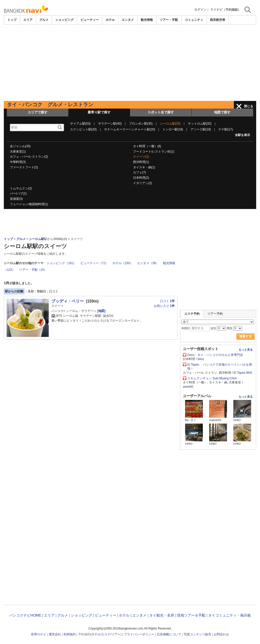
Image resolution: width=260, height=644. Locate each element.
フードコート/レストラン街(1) (154, 152)
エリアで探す (38, 112)
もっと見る (246, 350)
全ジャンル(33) (20, 146)
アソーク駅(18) (201, 129)
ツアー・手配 (169, 20)
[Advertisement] (130, 63)
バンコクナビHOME (25, 615)
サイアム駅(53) (80, 124)
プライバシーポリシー (139, 634)
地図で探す (222, 112)
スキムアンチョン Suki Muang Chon (212, 378)
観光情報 (147, 20)
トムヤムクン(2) (21, 188)
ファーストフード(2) (24, 167)
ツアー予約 (215, 314)
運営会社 (55, 634)
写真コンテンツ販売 (198, 634)
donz (201, 359)
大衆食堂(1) (18, 152)
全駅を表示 (242, 135)
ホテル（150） (123, 263)
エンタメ (128, 20)
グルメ (44, 20)
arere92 (188, 387)
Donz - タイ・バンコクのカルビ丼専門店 (217, 355)
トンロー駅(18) (173, 129)
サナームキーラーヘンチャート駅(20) (130, 129)
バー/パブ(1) (18, 193)
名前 (31, 291)
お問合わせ (221, 634)
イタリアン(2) (143, 183)
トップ (12, 20)
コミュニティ (194, 20)
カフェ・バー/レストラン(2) (29, 157)
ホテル (110, 20)
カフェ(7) (140, 172)
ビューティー (90, 20)
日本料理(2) (141, 178)
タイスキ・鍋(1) (144, 167)
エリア (28, 20)
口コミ (54, 291)
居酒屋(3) (16, 199)
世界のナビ (39, 634)
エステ (106, 634)
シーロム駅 (37, 239)
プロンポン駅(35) (141, 124)
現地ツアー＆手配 (191, 615)
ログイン (200, 10)
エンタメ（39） (148, 263)
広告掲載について (169, 634)
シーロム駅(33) (170, 124)
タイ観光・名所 (162, 615)
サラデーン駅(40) (110, 124)
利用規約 (70, 634)
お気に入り (164, 306)
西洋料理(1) (141, 162)
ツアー (116, 634)
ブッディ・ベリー (68, 301)
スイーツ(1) (141, 157)
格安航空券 (218, 20)
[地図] (101, 311)
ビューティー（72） (94, 263)
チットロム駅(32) (200, 124)
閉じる (249, 106)
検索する (246, 336)
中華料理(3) (18, 162)
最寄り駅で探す (99, 112)
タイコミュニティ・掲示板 (230, 615)
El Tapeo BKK (243, 373)
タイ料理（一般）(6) (147, 146)
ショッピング (64, 20)
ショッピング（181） (61, 263)
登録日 (41, 291)
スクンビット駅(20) (83, 129)
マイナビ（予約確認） (225, 10)
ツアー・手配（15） (33, 270)
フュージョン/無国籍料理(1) (29, 204)
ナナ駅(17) (226, 129)
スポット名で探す (161, 112)
